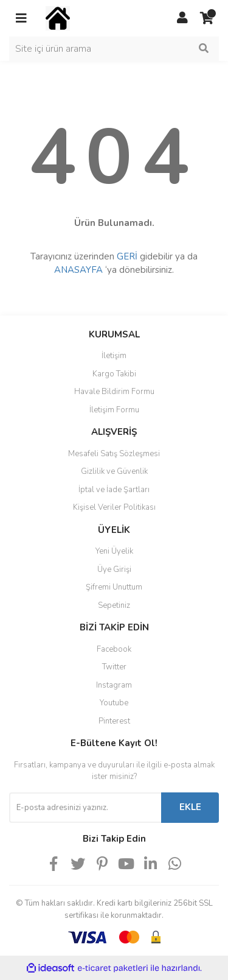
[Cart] (207, 18)
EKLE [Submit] (190, 807)
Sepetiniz (114, 605)
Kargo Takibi (114, 374)
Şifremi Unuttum (114, 587)
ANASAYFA (78, 270)
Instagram (114, 685)
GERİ (127, 256)
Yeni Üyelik (114, 551)
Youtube (114, 703)
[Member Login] (182, 18)
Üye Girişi (114, 569)
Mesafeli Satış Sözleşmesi (114, 454)
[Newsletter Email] (85, 808)
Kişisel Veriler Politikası (114, 507)
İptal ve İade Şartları (114, 490)
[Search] (114, 49)
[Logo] (58, 18)
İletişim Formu (114, 410)
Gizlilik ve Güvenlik (114, 471)
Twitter (114, 667)
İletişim (114, 356)
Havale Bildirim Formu (114, 392)
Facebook (114, 649)
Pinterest (114, 721)
